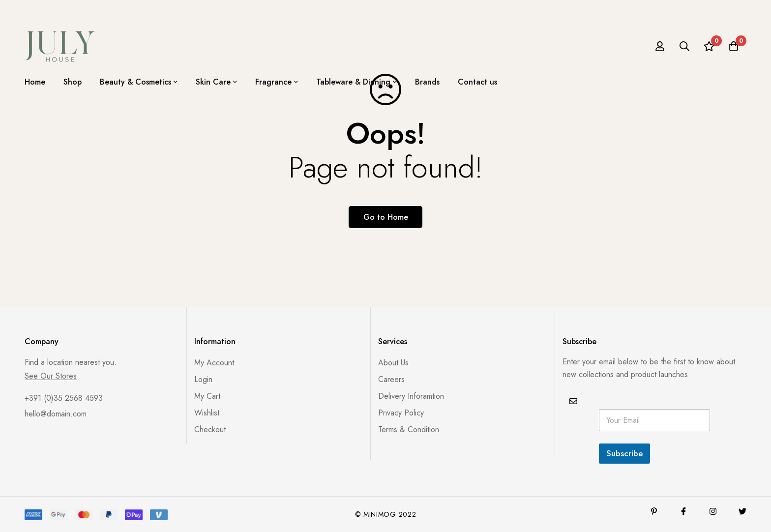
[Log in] (660, 46)
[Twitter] (742, 511)
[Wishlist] (709, 46)
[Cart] (734, 46)
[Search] (684, 46)
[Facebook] (683, 511)
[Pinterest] (654, 511)
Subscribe (624, 453)
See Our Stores (51, 376)
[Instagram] (713, 511)
